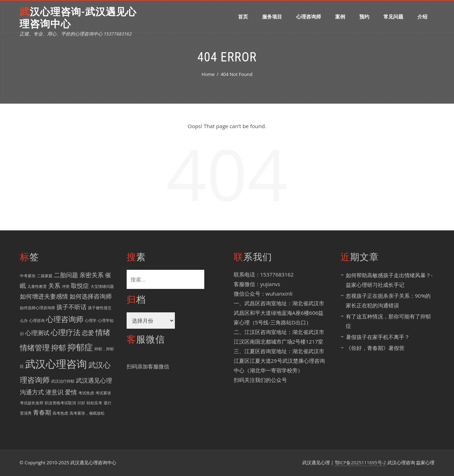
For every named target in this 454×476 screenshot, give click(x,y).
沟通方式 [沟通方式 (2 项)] (32, 392)
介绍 (422, 17)
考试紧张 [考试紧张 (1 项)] (103, 393)
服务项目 (272, 17)
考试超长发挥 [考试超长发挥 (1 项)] (32, 403)
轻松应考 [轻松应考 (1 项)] (94, 403)
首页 (243, 17)
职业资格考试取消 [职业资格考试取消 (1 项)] (60, 403)
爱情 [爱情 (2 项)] (71, 392)
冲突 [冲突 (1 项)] (66, 286)
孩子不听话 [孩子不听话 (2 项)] (71, 307)
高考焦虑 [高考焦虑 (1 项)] (60, 413)
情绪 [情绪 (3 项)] (103, 332)
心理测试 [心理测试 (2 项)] (37, 333)
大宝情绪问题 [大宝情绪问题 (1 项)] (102, 286)
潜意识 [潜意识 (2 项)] (54, 392)
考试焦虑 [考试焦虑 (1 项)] (86, 393)
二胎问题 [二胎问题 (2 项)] (66, 275)
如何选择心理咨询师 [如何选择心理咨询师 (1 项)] (37, 308)
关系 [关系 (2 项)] (54, 286)
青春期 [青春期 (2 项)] (42, 412)
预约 (364, 17)
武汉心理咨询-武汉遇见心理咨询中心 (78, 18)
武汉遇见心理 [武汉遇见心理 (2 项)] (94, 380)
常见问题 (393, 17)
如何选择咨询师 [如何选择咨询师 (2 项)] (91, 296)
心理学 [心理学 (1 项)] (91, 321)
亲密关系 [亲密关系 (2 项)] (92, 275)
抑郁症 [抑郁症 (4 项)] (80, 347)
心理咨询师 (309, 17)
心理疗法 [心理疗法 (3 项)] (66, 332)
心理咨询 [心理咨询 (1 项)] (37, 321)
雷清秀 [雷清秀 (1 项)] (26, 413)
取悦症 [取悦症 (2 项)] (80, 286)
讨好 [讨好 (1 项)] (81, 403)
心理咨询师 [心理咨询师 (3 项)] (65, 319)
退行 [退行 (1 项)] (107, 403)
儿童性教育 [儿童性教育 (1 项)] (37, 286)
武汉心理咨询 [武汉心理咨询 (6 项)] (56, 364)
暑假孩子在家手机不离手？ (378, 337)
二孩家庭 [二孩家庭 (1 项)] (45, 276)
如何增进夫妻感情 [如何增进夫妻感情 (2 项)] (44, 296)
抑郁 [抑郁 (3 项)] (59, 348)
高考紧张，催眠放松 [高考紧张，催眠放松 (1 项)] (87, 413)
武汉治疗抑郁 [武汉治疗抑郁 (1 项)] (63, 381)
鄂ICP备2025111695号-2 (361, 463)
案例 (340, 17)
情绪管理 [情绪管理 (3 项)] (35, 348)
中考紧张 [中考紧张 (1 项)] (28, 276)
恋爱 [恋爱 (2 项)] (88, 333)
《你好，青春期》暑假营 (375, 348)
